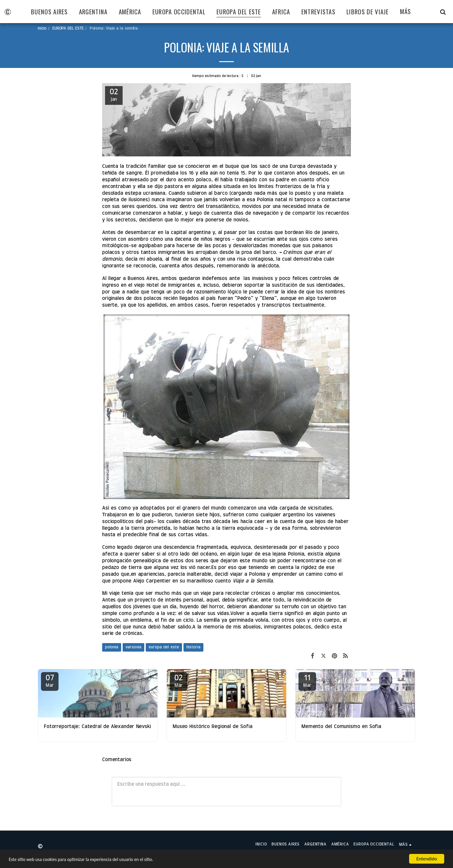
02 (179, 681)
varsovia (133, 647)
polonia (112, 647)
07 (50, 681)
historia (193, 647)
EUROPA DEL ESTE (68, 28)
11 (307, 681)
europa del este (164, 647)
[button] (443, 12)
